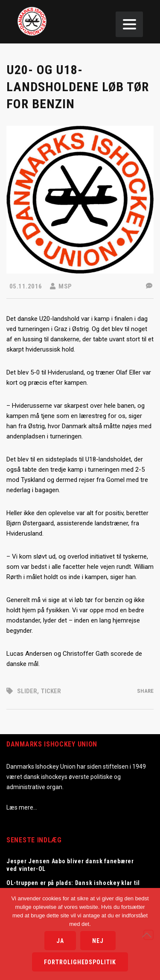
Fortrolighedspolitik (80, 962)
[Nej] (148, 935)
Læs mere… (22, 807)
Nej (98, 941)
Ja (60, 941)
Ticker (51, 691)
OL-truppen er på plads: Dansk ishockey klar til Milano (73, 887)
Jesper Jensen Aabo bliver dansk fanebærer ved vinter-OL (70, 865)
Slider (27, 691)
